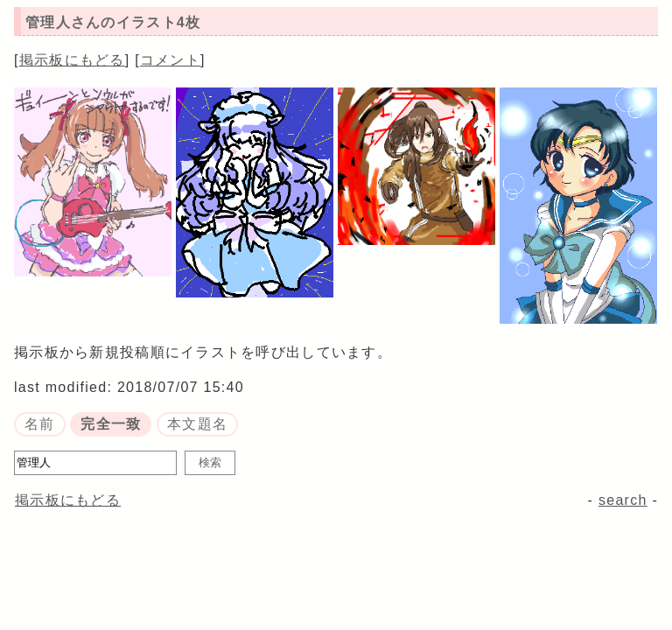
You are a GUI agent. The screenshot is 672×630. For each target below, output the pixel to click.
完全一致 (111, 424)
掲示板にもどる (72, 60)
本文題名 (197, 424)
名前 (40, 424)
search (623, 500)
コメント (170, 60)
